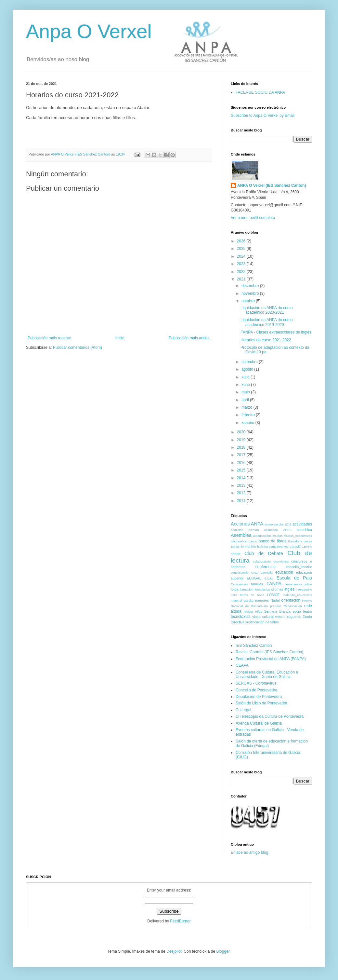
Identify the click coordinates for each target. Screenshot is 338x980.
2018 (242, 447)
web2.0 (280, 617)
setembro (250, 362)
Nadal (275, 600)
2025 (242, 249)
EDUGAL (254, 578)
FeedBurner (180, 921)
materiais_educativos (297, 595)
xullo (246, 377)
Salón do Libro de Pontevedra (261, 703)
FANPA (274, 584)
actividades (302, 524)
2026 (242, 241)
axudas (277, 536)
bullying (262, 546)
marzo (247, 407)
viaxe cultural (263, 617)
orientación (291, 600)
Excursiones (239, 584)
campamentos (279, 546)
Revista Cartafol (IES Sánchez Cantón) (269, 652)
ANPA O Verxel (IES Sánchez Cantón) (272, 185)
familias (257, 584)
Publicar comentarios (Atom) (78, 347)
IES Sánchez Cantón (254, 646)
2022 (242, 272)
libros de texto (252, 595)
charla (235, 554)
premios (276, 606)
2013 (242, 485)
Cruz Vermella (262, 572)
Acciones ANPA (247, 524)
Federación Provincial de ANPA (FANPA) (271, 659)
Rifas (258, 612)
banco (253, 541)
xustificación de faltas (262, 622)
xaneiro (248, 423)
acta (288, 524)
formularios (262, 589)
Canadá (295, 546)
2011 (242, 501)
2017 (242, 455)
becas (308, 541)
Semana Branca (277, 611)
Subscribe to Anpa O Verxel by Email (263, 116)
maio (246, 392)
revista (248, 612)
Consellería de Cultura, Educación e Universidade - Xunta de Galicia (267, 674)
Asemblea (241, 535)
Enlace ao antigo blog (249, 852)
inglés (289, 589)
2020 (242, 432)
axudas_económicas (298, 536)
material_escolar (242, 600)
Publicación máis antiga (189, 338)
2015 (242, 470)
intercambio (304, 589)
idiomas (277, 589)
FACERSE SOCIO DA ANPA (260, 92)
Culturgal (243, 710)
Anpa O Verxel (89, 31)
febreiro (249, 415)
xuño (246, 385)
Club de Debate (264, 553)
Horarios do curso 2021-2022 (266, 340)
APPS (287, 530)
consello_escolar (299, 567)
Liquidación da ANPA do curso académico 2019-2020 (267, 322)
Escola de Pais (294, 578)
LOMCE (273, 595)
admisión (237, 530)
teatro (307, 611)
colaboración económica (271, 561)
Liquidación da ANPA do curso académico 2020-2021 (267, 310)
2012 (242, 493)
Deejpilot (174, 951)
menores (262, 600)
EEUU (269, 578)
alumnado (271, 530)
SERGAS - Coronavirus (256, 683)
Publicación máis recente (49, 338)
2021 (242, 279)
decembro (251, 286)
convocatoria (240, 572)
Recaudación (293, 606)
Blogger (223, 951)
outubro (249, 301)
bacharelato (239, 541)
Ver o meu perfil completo (253, 218)
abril (246, 400)
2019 (242, 440)
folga (234, 589)
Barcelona (295, 541)
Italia (234, 595)
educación (284, 572)
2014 (242, 478)
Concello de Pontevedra (256, 690)
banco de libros (273, 541)
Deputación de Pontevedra (259, 697)
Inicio (120, 338)
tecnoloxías (241, 617)
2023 (242, 264)
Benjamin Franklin (243, 546)
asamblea (304, 530)
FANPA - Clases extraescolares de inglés (276, 332)
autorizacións (262, 536)
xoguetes (294, 617)
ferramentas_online (299, 584)
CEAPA (307, 546)
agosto (248, 369)
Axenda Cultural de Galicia (259, 723)
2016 (242, 463)
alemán (254, 530)
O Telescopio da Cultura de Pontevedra (270, 716)
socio (297, 611)
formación (246, 589)
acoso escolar (274, 524)
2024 (242, 256)
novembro (251, 293)
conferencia (266, 567)
